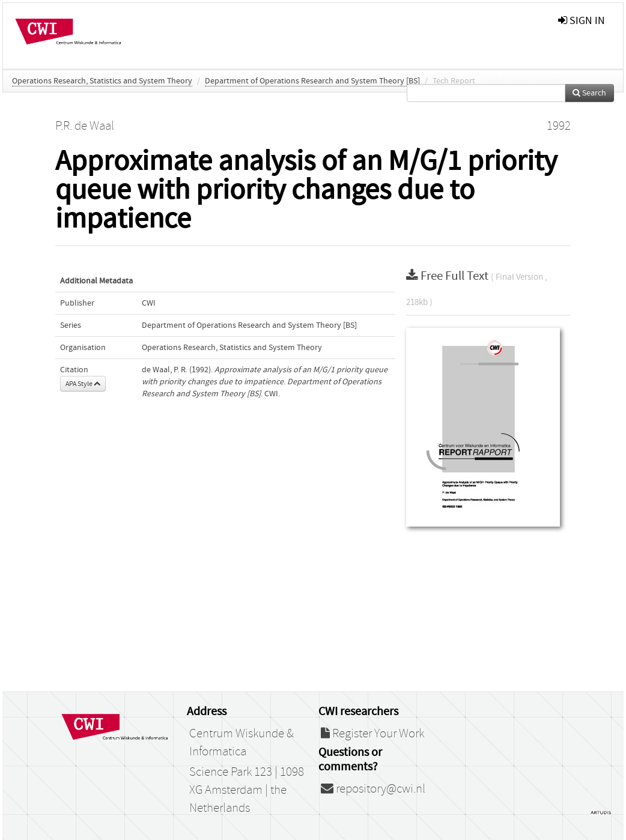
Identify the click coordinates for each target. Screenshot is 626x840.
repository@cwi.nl (373, 789)
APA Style (83, 384)
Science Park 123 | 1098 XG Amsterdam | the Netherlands (247, 790)
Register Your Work (372, 734)
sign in (582, 21)
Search (589, 93)
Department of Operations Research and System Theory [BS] (312, 81)
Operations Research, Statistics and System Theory (102, 81)
